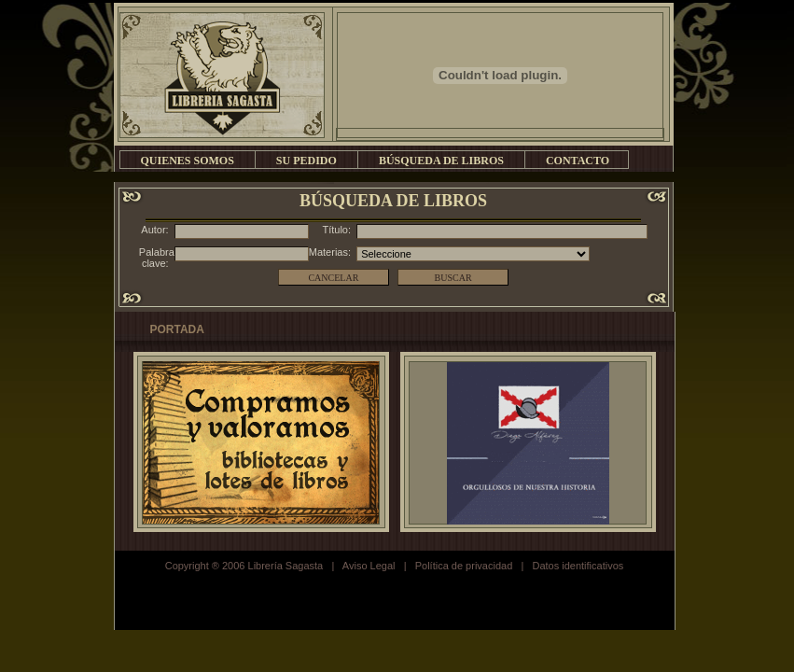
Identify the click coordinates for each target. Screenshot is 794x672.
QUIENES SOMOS (188, 161)
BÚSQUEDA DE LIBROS (441, 161)
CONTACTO (578, 161)
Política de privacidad (464, 566)
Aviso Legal (369, 566)
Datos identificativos (578, 566)
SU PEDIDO (306, 161)
